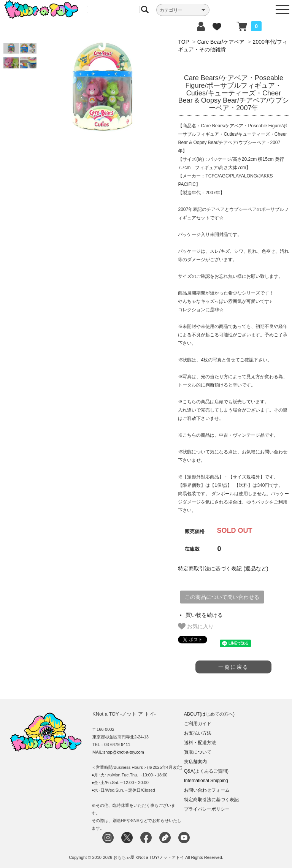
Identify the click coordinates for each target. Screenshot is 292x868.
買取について (198, 752)
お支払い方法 (198, 733)
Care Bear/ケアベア (221, 42)
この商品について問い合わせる (222, 597)
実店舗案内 (195, 762)
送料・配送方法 (200, 743)
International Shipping (206, 781)
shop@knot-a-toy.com (124, 752)
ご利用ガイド (198, 724)
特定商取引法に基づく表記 (211, 800)
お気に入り (196, 626)
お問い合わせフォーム (207, 790)
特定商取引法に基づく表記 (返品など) (223, 569)
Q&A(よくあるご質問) (206, 771)
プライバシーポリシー (207, 809)
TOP (183, 42)
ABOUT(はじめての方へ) (209, 714)
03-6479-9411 (117, 744)
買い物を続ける (204, 615)
